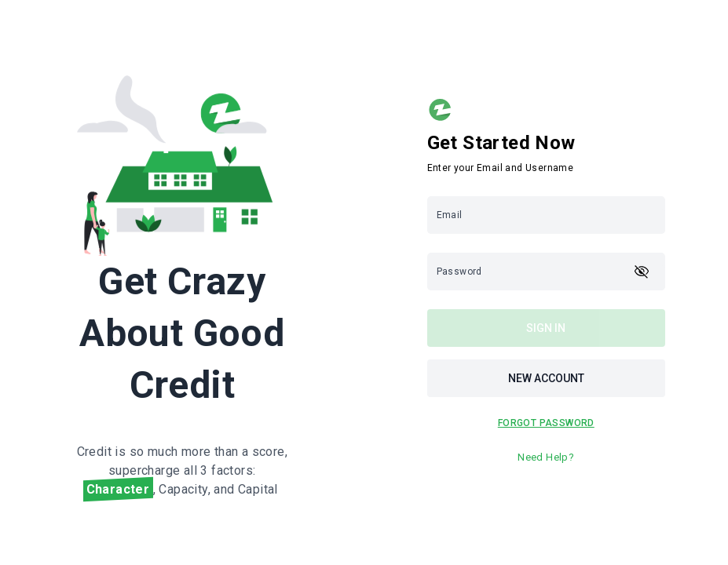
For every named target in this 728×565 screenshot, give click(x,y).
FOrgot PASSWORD (546, 423)
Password (459, 272)
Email (450, 215)
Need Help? (546, 457)
